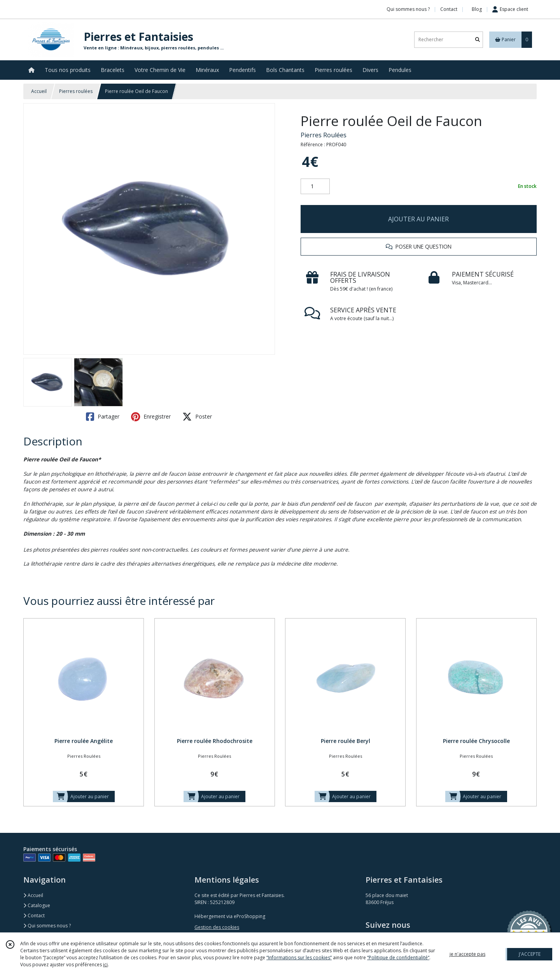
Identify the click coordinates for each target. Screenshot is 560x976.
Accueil (39, 91)
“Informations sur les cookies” (299, 958)
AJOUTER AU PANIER (418, 219)
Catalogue (37, 905)
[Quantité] (315, 186)
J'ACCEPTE (530, 954)
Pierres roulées (76, 91)
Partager (103, 417)
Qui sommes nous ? (47, 926)
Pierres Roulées (324, 135)
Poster (197, 417)
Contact (449, 9)
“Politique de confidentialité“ (398, 958)
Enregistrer (151, 417)
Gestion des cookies (217, 927)
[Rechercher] (478, 39)
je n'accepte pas (467, 954)
